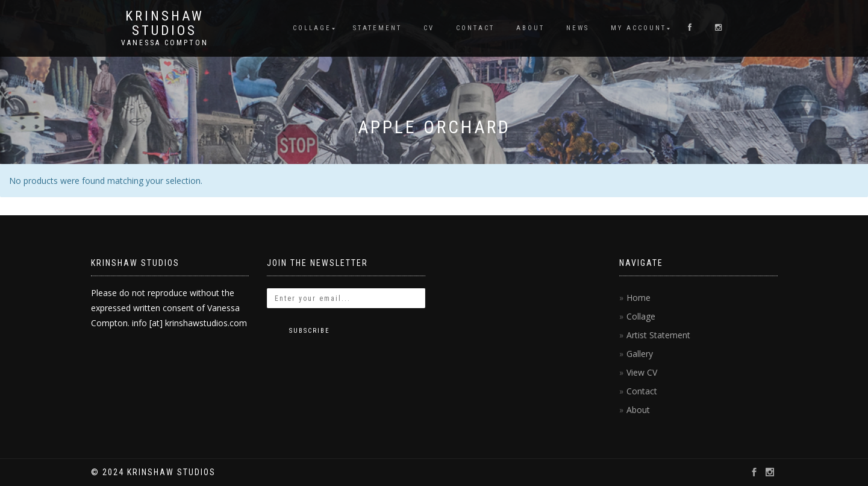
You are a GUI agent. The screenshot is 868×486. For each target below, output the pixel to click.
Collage (312, 28)
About (530, 28)
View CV (642, 372)
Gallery (640, 354)
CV (429, 28)
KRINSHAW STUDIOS (165, 24)
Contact (475, 28)
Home (639, 298)
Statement (377, 28)
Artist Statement (658, 335)
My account (639, 28)
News (578, 28)
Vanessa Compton (165, 43)
